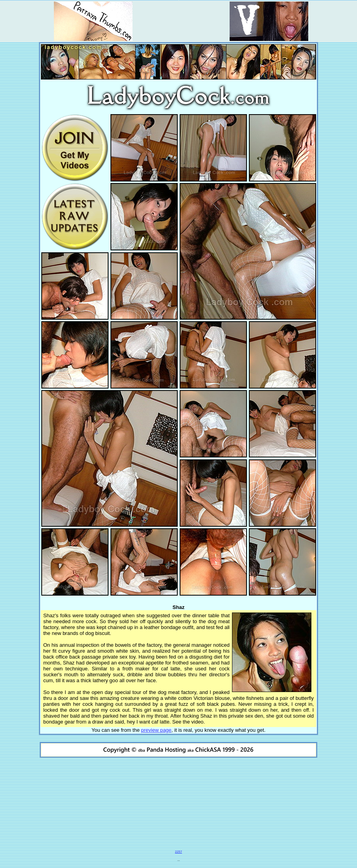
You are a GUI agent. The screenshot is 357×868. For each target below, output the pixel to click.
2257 (178, 852)
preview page (156, 730)
